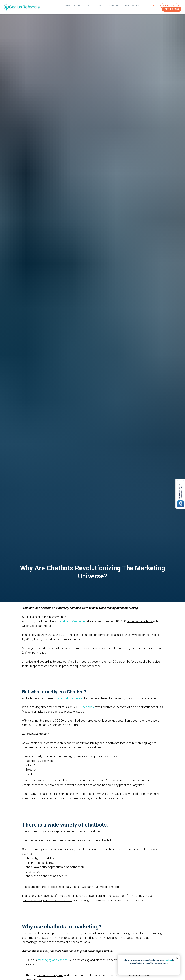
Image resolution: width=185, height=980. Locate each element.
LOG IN (150, 6)
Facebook (88, 707)
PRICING (114, 6)
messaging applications (53, 960)
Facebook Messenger (72, 621)
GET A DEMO (172, 9)
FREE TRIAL (170, 6)
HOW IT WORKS (73, 6)
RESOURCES (132, 6)
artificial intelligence (71, 698)
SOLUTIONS (95, 6)
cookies (168, 960)
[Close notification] (177, 958)
